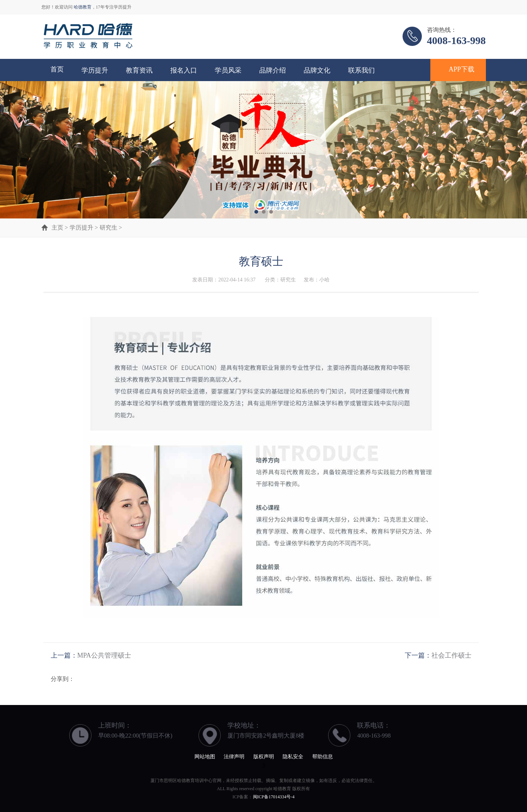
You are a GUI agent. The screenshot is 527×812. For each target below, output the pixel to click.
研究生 (109, 228)
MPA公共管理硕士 (104, 655)
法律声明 (234, 757)
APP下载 (462, 69)
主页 (57, 228)
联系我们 (361, 70)
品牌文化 (317, 70)
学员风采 (228, 70)
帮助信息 (323, 757)
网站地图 (205, 757)
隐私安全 (293, 757)
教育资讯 (139, 70)
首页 (57, 69)
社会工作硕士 (451, 655)
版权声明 (264, 757)
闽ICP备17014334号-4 (274, 797)
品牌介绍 (273, 70)
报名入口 (184, 70)
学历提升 (95, 70)
